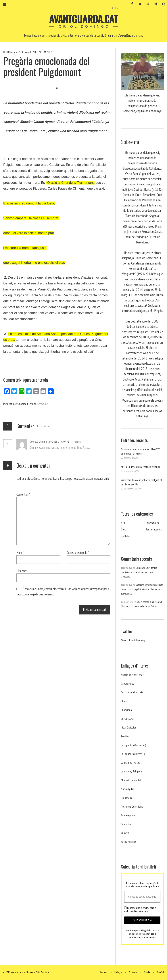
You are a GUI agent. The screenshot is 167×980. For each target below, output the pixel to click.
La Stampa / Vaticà (131, 763)
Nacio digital (128, 789)
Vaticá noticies (129, 842)
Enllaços (118, 972)
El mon (125, 701)
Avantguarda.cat (83, 19)
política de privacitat (140, 934)
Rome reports (128, 815)
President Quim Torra (132, 806)
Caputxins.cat (128, 683)
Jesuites (125, 736)
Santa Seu (126, 824)
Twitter (138, 4)
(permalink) (43, 404)
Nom (20, 553)
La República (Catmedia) (134, 745)
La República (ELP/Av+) (133, 754)
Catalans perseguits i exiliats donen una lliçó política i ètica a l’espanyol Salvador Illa (142, 589)
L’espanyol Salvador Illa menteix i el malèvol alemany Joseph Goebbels (139, 572)
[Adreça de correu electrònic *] (142, 897)
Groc (123, 529)
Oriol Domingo (10, 52)
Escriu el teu (44, 426)
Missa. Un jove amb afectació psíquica (141, 467)
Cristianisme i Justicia (132, 692)
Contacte (133, 972)
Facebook (130, 4)
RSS (145, 4)
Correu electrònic (78, 553)
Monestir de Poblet (131, 780)
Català (147, 972)
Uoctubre (126, 536)
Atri (41, 52)
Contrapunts (152, 523)
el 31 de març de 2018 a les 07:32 (52, 441)
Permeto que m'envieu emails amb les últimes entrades (140, 910)
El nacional (127, 710)
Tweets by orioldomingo (134, 640)
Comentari (23, 494)
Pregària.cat (127, 798)
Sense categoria (154, 529)
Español (160, 972)
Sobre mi (103, 972)
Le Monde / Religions (132, 771)
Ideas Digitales (129, 727)
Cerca (161, 4)
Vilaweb (125, 833)
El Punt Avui (127, 719)
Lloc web (22, 571)
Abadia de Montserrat (132, 675)
